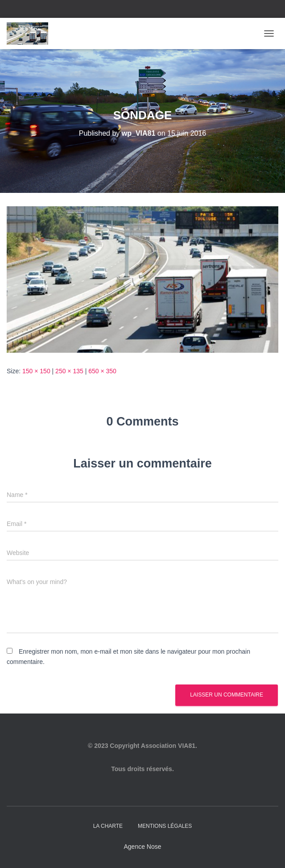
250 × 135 (69, 371)
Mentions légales (165, 826)
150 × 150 (36, 371)
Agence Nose (142, 847)
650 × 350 (102, 371)
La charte (108, 826)
